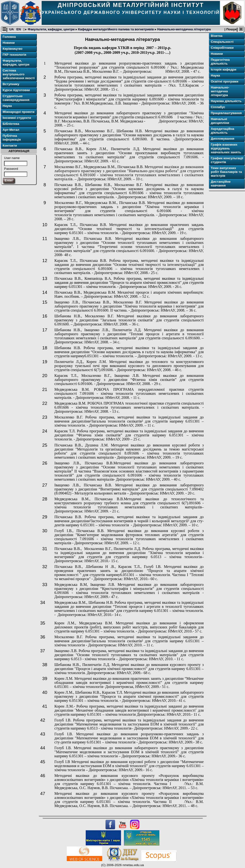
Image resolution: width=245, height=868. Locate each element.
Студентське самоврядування (16, 98)
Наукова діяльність (226, 101)
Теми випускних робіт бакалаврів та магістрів (226, 172)
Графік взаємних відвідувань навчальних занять (226, 149)
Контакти (10, 146)
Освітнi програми (225, 82)
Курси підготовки (16, 90)
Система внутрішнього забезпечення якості (19, 74)
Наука (7, 106)
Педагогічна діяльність (220, 62)
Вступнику (11, 84)
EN (19, 30)
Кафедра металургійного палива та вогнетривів (116, 30)
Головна (9, 37)
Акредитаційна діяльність (223, 131)
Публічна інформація (12, 138)
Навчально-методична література (184, 30)
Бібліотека (11, 124)
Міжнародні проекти (19, 112)
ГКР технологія (14, 55)
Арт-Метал (11, 130)
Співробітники (222, 48)
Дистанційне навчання (221, 184)
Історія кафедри (224, 70)
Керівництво (13, 49)
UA (12, 30)
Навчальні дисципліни (220, 121)
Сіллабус (218, 107)
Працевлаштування (226, 113)
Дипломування (223, 139)
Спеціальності (222, 42)
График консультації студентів (227, 160)
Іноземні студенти (17, 118)
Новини (9, 43)
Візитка (217, 36)
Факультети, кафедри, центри (51, 30)
